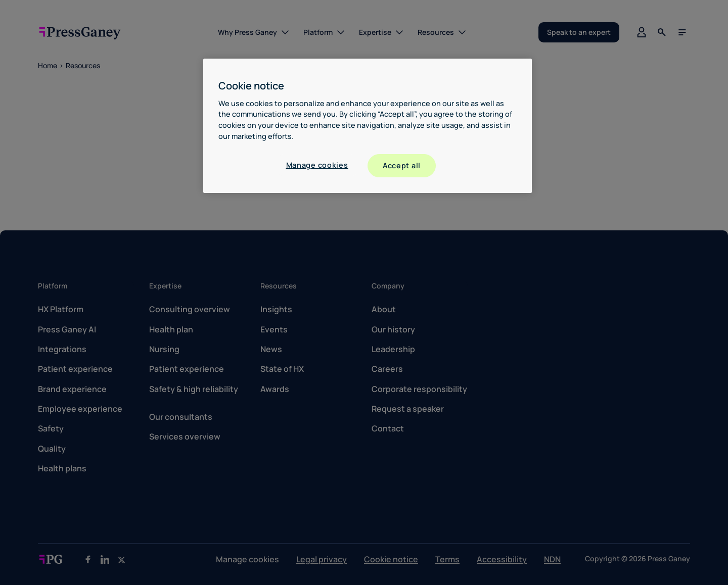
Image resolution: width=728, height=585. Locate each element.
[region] (368, 126)
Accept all (402, 165)
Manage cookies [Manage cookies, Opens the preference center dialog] (317, 165)
